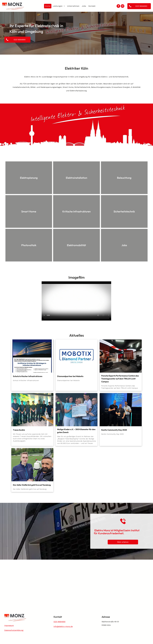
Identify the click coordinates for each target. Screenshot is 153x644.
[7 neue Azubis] (32, 410)
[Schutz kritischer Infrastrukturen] (32, 356)
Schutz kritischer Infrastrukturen (28, 376)
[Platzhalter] (32, 465)
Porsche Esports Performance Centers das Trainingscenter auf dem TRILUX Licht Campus (120, 379)
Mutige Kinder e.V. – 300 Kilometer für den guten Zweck (76, 431)
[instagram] (123, 6)
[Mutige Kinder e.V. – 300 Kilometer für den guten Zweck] (77, 410)
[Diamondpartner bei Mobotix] (77, 356)
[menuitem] (48, 6)
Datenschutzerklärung (14, 630)
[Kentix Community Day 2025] (121, 410)
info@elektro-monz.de (63, 626)
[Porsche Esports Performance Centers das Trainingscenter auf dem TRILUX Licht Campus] (121, 356)
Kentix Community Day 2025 (114, 430)
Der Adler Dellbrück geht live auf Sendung (32, 485)
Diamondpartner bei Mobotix (70, 376)
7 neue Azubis (19, 430)
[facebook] (118, 6)
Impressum (9, 625)
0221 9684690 (59, 622)
